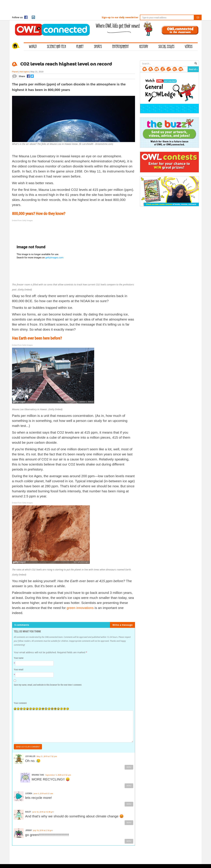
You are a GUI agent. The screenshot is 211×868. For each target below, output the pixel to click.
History (144, 47)
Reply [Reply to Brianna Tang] (129, 786)
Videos (189, 47)
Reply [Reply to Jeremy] (129, 841)
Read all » (193, 69)
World (33, 47)
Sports (98, 47)
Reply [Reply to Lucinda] (129, 804)
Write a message (123, 625)
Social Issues (166, 47)
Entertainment (121, 47)
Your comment (20, 703)
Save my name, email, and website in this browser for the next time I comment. (48, 685)
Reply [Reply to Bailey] (129, 823)
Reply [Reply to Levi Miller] (129, 767)
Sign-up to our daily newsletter (120, 17)
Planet (80, 47)
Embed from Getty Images (22, 221)
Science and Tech (56, 47)
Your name (19, 658)
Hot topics (24, 72)
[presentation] (36, 694)
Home (18, 46)
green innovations (80, 608)
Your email (19, 669)
